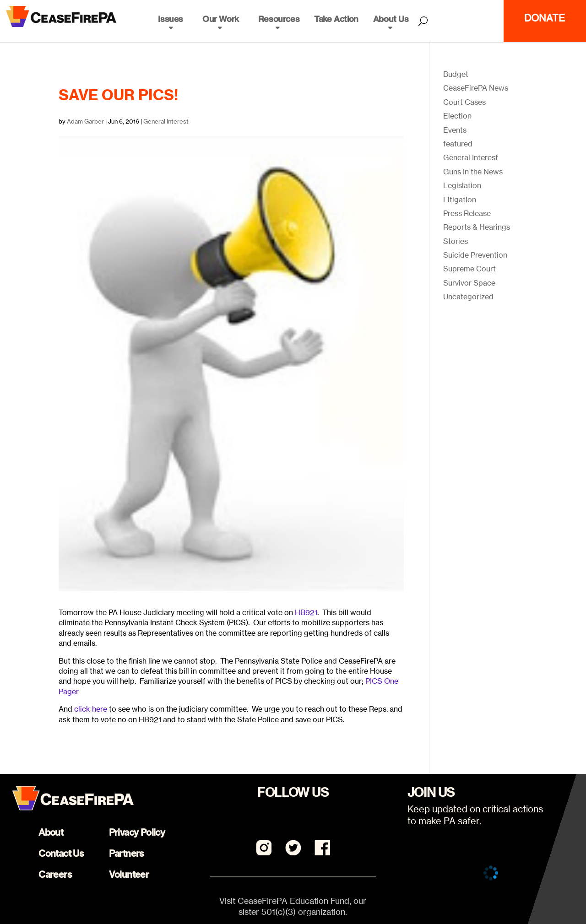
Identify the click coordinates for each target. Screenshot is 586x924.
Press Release (467, 213)
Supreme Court (469, 269)
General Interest (166, 121)
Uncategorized (468, 297)
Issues (171, 19)
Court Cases (464, 102)
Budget (456, 74)
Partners (127, 853)
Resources (279, 19)
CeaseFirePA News (476, 88)
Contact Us (61, 853)
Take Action (336, 19)
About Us (391, 19)
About (51, 832)
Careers (55, 874)
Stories (456, 241)
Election (457, 116)
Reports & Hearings (477, 227)
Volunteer (129, 874)
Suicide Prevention (475, 255)
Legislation (462, 185)
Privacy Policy (137, 832)
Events (455, 130)
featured (458, 144)
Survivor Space (469, 283)
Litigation (460, 200)
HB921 (306, 612)
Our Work (221, 19)
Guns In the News (473, 172)
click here (92, 709)
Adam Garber (85, 121)
